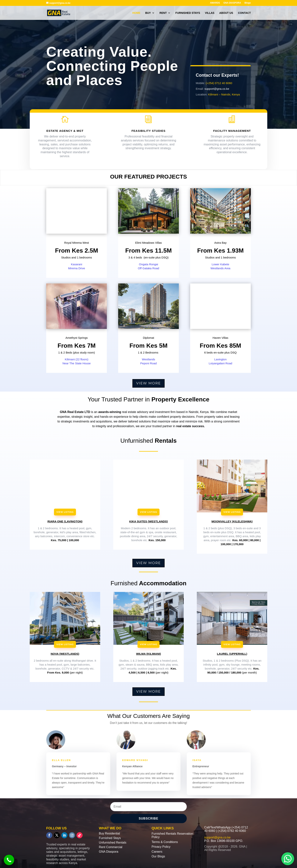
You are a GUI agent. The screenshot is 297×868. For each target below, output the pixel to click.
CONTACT (244, 13)
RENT (163, 13)
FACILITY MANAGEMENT (232, 133)
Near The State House (77, 363)
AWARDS (215, 3)
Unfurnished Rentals (113, 843)
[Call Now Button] (9, 860)
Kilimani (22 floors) (77, 359)
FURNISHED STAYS (188, 13)
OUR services (65, 102)
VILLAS (210, 13)
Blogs (248, 3)
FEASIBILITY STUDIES (148, 133)
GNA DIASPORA (232, 3)
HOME (136, 13)
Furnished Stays (110, 838)
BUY (148, 13)
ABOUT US (226, 13)
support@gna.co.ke (217, 88)
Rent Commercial (111, 847)
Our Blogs (158, 856)
